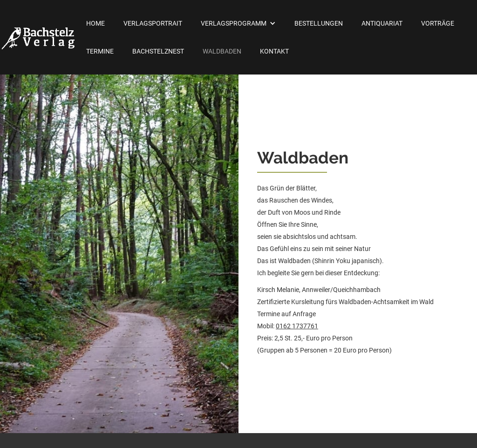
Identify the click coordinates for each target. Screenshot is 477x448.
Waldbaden (222, 51)
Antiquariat (382, 23)
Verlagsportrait (153, 23)
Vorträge (438, 23)
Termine (100, 51)
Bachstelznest (158, 51)
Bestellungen (319, 23)
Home (95, 23)
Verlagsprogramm (234, 23)
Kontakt (274, 51)
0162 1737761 (297, 326)
